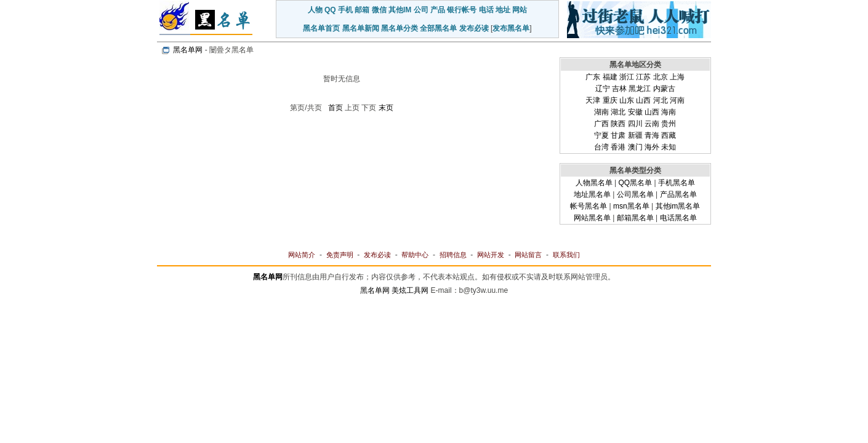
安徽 (635, 112)
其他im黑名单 (678, 206)
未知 (669, 147)
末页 (386, 108)
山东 (627, 100)
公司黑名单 (635, 194)
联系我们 (566, 255)
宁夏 (601, 135)
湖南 (601, 112)
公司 (421, 10)
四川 (635, 124)
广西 (601, 124)
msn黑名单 (631, 206)
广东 (593, 77)
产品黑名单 (678, 194)
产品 (438, 10)
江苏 (643, 77)
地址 (503, 10)
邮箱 (362, 10)
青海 (652, 135)
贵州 (669, 124)
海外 (652, 147)
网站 (520, 10)
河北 (661, 100)
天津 (593, 100)
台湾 (601, 147)
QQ (330, 10)
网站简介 (302, 255)
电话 (486, 10)
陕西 (618, 124)
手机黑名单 (677, 183)
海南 (669, 112)
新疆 (635, 135)
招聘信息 (453, 255)
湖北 (618, 112)
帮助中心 (415, 255)
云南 (652, 124)
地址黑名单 (592, 194)
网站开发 (491, 255)
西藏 (669, 135)
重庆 (610, 100)
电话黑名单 (678, 218)
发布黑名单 (511, 28)
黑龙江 (640, 89)
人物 (315, 10)
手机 (345, 10)
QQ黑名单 (635, 183)
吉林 (619, 89)
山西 (643, 100)
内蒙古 (664, 89)
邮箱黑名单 (635, 218)
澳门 (635, 147)
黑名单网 (188, 50)
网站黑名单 (592, 218)
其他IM (400, 10)
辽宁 (603, 89)
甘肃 (618, 135)
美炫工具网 (410, 290)
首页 (336, 108)
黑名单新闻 (361, 28)
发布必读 (474, 28)
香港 (618, 147)
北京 (661, 77)
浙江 (627, 77)
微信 (379, 10)
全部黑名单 (438, 28)
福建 (610, 77)
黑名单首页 (321, 28)
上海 (677, 77)
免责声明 (340, 255)
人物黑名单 (594, 183)
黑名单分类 (400, 28)
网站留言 (528, 255)
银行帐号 (462, 10)
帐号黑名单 (589, 206)
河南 (677, 100)
